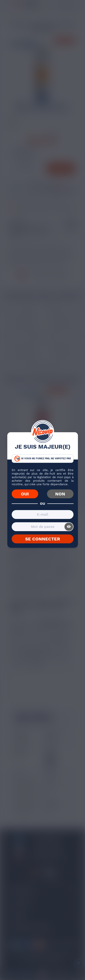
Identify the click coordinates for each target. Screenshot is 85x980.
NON (60, 494)
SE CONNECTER (43, 539)
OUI (25, 494)
